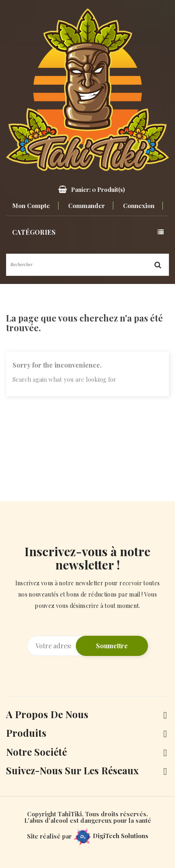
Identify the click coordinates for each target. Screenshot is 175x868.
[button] (87, 190)
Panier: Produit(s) (98, 190)
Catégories (34, 232)
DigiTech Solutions (111, 836)
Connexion (139, 206)
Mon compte (31, 206)
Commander (86, 206)
